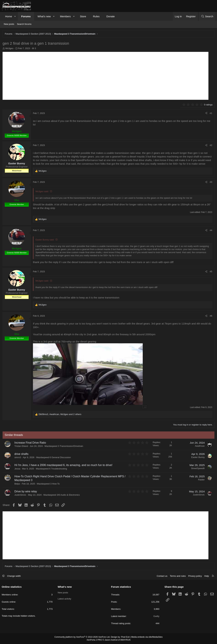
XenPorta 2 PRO (94, 640)
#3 (211, 182)
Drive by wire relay (26, 491)
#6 (211, 316)
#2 (211, 145)
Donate (110, 16)
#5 (211, 272)
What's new (44, 16)
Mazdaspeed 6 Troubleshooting (51, 469)
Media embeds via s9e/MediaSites (147, 637)
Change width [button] (14, 576)
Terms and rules (178, 576)
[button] (15, 16)
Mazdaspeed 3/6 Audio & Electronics (62, 495)
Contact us (162, 576)
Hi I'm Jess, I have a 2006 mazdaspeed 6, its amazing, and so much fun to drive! (63, 465)
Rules (96, 16)
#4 (211, 230)
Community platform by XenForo (82, 637)
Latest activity (64, 599)
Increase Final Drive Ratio (30, 443)
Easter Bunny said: (45, 240)
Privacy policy (195, 576)
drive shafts (21, 454)
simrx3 (18, 457)
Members (65, 16)
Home (9, 16)
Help (207, 576)
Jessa (17, 469)
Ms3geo (9, 48)
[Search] (207, 16)
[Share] (206, 113)
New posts (9, 24)
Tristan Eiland (21, 446)
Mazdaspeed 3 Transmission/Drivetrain (64, 446)
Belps (17, 484)
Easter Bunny (198, 457)
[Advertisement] (105, 76)
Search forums (24, 24)
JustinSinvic (20, 495)
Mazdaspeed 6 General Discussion (54, 457)
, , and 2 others (60, 414)
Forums (26, 16)
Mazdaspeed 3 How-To (48, 484)
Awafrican (200, 446)
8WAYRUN (125, 640)
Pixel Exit (125, 637)
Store (83, 16)
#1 (211, 113)
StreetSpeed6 (198, 468)
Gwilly (156, 616)
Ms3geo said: (42, 191)
